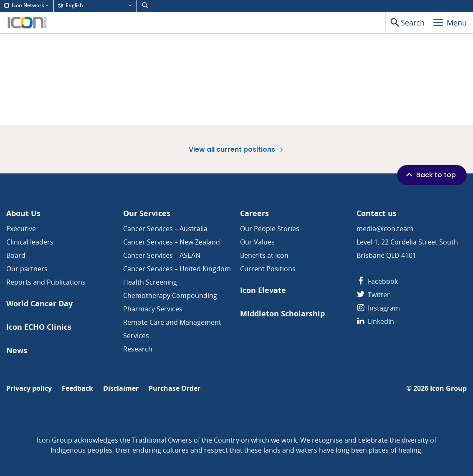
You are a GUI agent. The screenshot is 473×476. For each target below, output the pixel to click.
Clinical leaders (30, 242)
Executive (21, 229)
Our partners (27, 269)
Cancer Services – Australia (165, 229)
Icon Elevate (263, 290)
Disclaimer (121, 388)
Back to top (430, 175)
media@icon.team (385, 229)
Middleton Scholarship (282, 314)
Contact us (377, 213)
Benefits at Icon (264, 255)
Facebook (377, 281)
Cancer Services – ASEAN (162, 255)
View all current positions (237, 149)
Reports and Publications (46, 282)
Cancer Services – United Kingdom (177, 269)
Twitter (373, 295)
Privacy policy (29, 388)
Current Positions (268, 269)
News (17, 350)
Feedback (77, 388)
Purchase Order (175, 388)
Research (138, 349)
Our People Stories (270, 229)
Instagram (378, 308)
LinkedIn (375, 321)
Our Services (147, 213)
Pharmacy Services (153, 309)
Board (16, 255)
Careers (254, 213)
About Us (23, 213)
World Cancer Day (39, 304)
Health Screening (150, 282)
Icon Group (448, 388)
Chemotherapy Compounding (170, 295)
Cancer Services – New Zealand (172, 242)
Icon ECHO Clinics (39, 327)
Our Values (257, 242)
